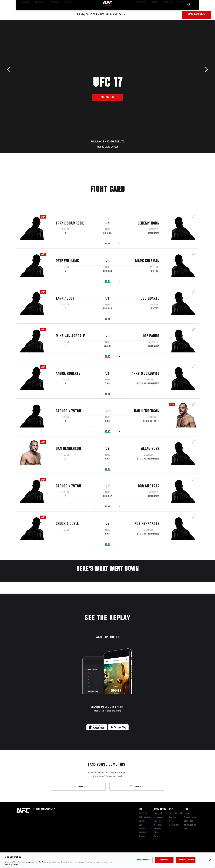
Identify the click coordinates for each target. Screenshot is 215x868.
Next (206, 70)
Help (171, 809)
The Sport (143, 813)
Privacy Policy (190, 817)
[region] (107, 860)
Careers (142, 821)
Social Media (160, 809)
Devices (172, 817)
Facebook (158, 813)
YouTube (157, 829)
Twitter (157, 837)
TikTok (157, 833)
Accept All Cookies (186, 860)
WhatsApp (158, 825)
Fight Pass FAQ (175, 813)
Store (141, 825)
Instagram (158, 817)
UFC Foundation (146, 817)
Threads (157, 821)
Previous (9, 70)
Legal (186, 809)
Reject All (164, 860)
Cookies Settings (143, 860)
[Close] (210, 860)
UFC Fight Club (145, 829)
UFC (140, 809)
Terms (186, 813)
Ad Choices (188, 821)
